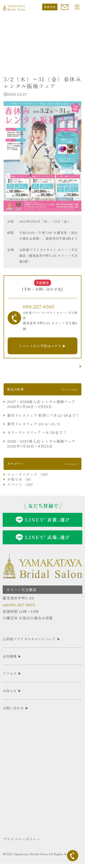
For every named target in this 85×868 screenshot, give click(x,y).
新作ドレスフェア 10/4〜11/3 (33, 424)
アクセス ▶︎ (12, 673)
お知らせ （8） (20, 479)
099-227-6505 (39, 306)
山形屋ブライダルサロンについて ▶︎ (32, 639)
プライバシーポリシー (22, 839)
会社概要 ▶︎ (12, 656)
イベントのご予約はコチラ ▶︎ (42, 346)
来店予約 (50, 7)
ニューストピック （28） (29, 474)
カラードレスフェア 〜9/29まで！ (37, 432)
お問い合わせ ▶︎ (16, 708)
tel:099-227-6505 (19, 605)
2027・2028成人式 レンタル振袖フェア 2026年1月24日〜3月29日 (41, 404)
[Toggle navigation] (77, 7)
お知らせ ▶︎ (12, 691)
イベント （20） (21, 484)
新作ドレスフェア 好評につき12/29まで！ (44, 415)
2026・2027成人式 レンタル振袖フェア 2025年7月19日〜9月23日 (41, 444)
